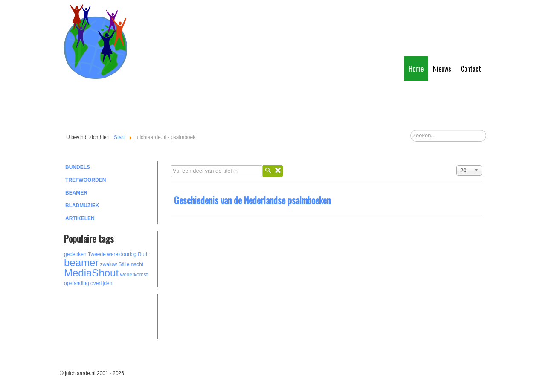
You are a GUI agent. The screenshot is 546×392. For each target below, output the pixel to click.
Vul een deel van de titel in (171, 165)
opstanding (77, 283)
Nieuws (442, 69)
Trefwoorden (86, 180)
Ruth (143, 254)
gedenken (75, 254)
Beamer (76, 193)
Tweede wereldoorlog (112, 254)
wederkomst (134, 275)
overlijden (101, 283)
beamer (81, 263)
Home (416, 69)
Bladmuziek (82, 206)
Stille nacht (131, 264)
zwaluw (109, 264)
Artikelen (80, 218)
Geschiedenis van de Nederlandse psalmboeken (252, 200)
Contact (471, 69)
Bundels (78, 167)
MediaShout (91, 273)
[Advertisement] (111, 315)
